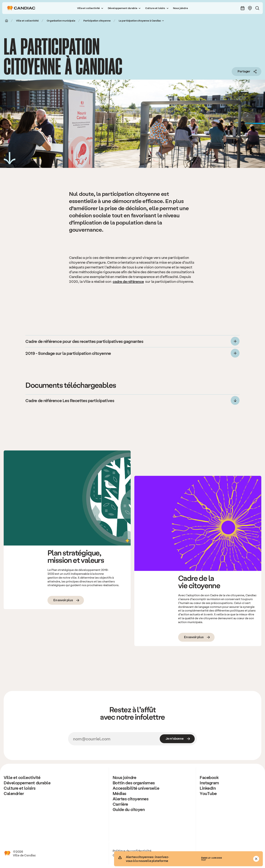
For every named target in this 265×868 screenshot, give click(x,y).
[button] (90, 8)
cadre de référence (128, 281)
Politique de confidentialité (132, 851)
